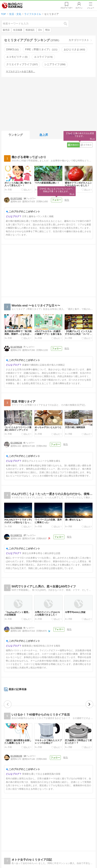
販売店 (6, 30)
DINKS (12, 49)
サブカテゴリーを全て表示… (21, 71)
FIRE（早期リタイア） (41, 49)
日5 (40, 30)
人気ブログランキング (12, 5)
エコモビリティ (17, 57)
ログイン (79, 8)
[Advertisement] (48, 103)
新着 (72, 135)
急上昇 (44, 135)
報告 (67, 200)
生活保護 (18, 30)
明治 (47, 30)
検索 (67, 24)
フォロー (56, 200)
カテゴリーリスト (79, 40)
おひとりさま (74, 49)
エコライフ (43, 57)
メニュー (91, 8)
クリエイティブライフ (22, 64)
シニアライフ (55, 64)
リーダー (66, 8)
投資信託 (30, 30)
